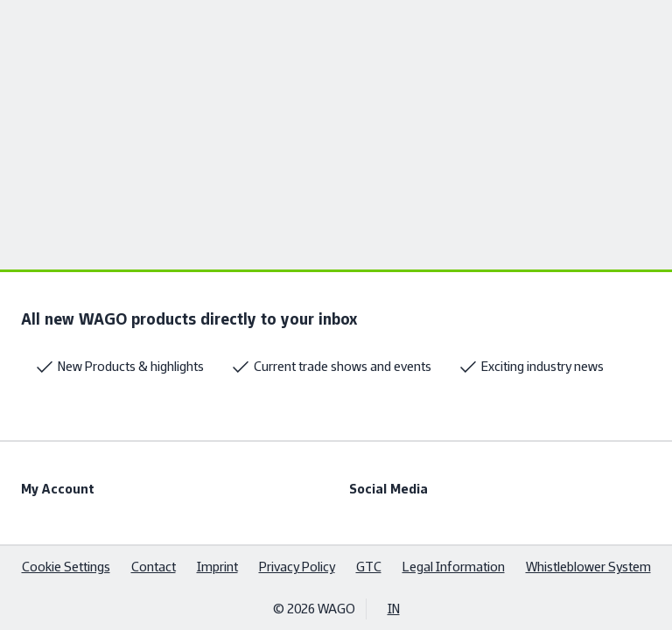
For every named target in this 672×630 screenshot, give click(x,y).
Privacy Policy (297, 567)
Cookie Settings (66, 567)
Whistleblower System (588, 567)
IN (394, 609)
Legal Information (454, 567)
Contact (154, 567)
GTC (369, 567)
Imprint (217, 567)
